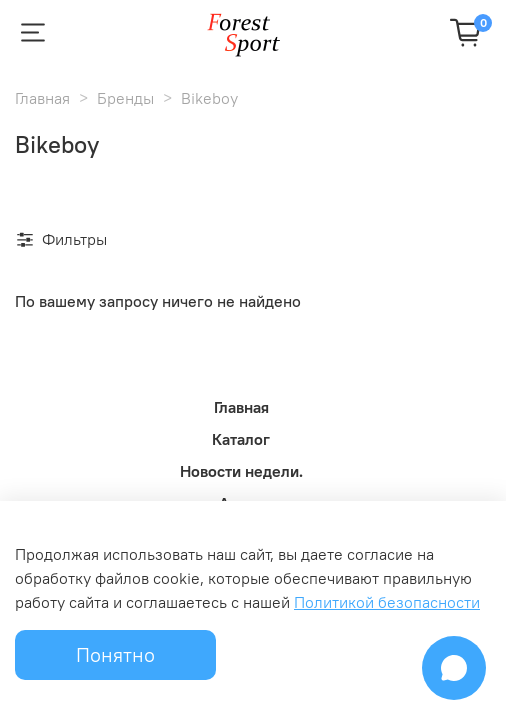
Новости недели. (241, 471)
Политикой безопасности (387, 602)
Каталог (241, 439)
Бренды (125, 98)
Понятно (115, 654)
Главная (42, 98)
